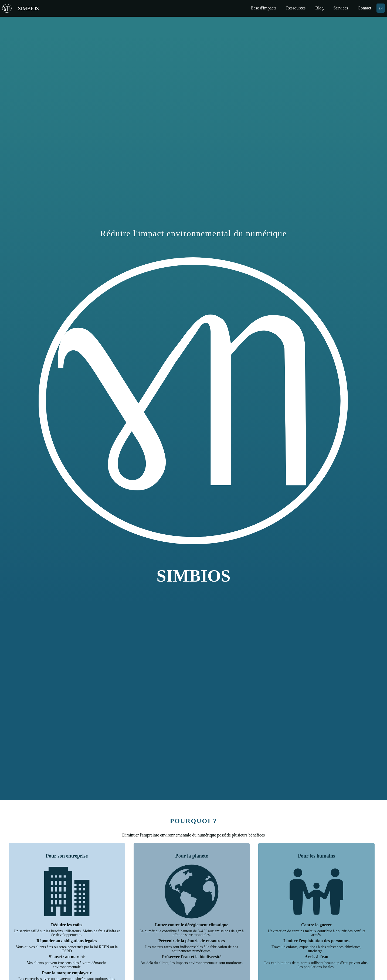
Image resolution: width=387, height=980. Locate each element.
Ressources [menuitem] (296, 8)
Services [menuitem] (341, 8)
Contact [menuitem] (365, 8)
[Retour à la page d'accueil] (23, 8)
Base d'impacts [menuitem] (264, 8)
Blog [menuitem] (319, 8)
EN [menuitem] (381, 8)
